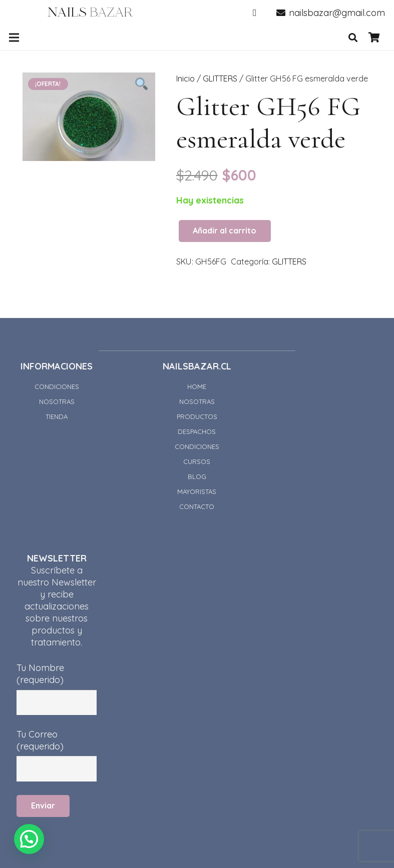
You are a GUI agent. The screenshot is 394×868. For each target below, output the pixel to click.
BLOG (197, 476)
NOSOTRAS (57, 401)
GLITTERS (220, 78)
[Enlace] (90, 12)
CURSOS (197, 461)
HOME (197, 386)
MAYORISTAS (197, 491)
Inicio (185, 78)
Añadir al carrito (225, 230)
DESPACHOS (197, 431)
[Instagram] (255, 12)
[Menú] (14, 37)
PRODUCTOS (197, 416)
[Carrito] (374, 37)
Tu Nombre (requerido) (57, 680)
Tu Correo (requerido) (57, 746)
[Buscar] (353, 37)
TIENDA (57, 416)
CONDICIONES (57, 386)
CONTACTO (197, 506)
